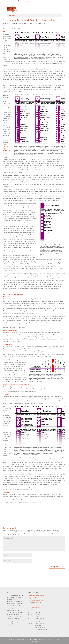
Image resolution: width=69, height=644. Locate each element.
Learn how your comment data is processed (40, 580)
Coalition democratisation (26, 23)
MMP (36, 23)
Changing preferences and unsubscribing (35, 605)
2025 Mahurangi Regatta (36, 595)
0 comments (43, 23)
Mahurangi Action (12, 608)
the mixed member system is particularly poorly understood (7, 148)
